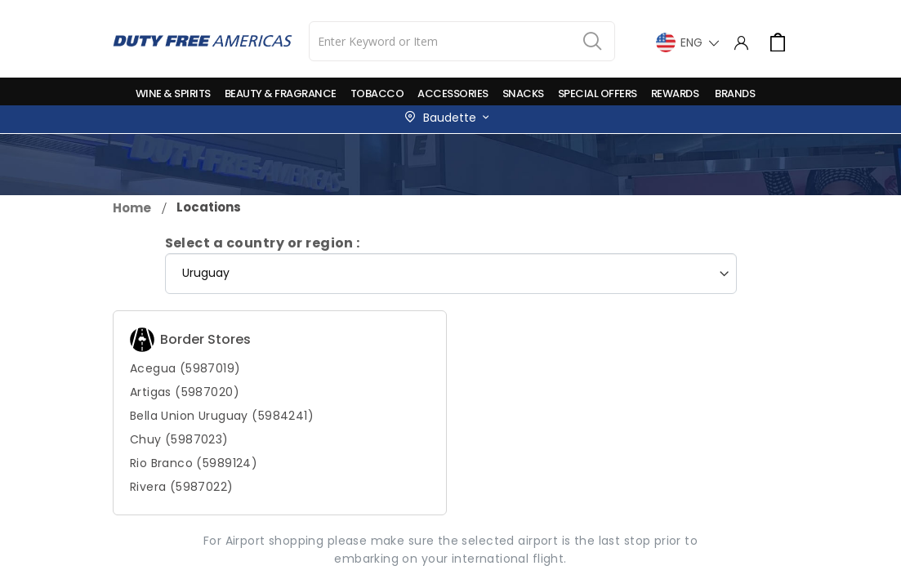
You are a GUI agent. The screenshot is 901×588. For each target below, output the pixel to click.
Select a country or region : (263, 243)
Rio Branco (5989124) (194, 463)
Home (132, 208)
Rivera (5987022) (182, 487)
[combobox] (462, 41)
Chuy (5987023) (179, 439)
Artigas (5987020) (185, 392)
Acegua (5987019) (185, 368)
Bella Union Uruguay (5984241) (222, 416)
